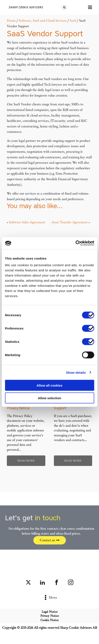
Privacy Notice (50, 616)
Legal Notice (50, 612)
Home (11, 21)
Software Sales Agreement (27, 222)
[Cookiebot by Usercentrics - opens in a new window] (75, 243)
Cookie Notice (49, 620)
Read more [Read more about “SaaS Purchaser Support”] (73, 461)
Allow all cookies (49, 385)
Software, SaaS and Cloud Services (43, 21)
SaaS (73, 21)
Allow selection (49, 398)
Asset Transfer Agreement (70, 222)
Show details (76, 372)
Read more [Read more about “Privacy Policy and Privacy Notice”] (26, 461)
